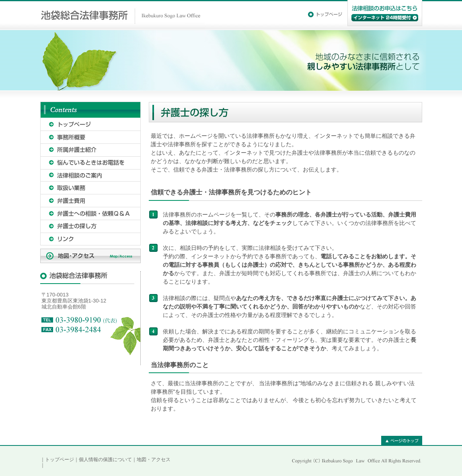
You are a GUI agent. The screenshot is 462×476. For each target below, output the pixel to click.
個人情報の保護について (105, 460)
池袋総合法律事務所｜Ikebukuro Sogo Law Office (122, 15)
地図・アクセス (154, 460)
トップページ (60, 460)
